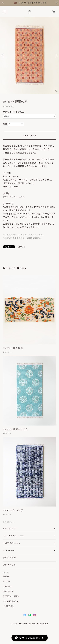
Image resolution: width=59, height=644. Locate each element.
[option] (29, 55)
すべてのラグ (9, 529)
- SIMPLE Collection (13, 536)
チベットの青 (9, 558)
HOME (6, 577)
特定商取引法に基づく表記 (38, 624)
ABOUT (7, 582)
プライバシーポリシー (19, 624)
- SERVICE (8, 606)
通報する (22, 247)
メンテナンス (9, 565)
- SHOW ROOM (11, 601)
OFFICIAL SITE (11, 596)
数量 (5, 124)
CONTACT (8, 591)
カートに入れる (29, 136)
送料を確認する (34, 238)
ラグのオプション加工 (14, 112)
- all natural (9, 551)
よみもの (7, 587)
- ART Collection (11, 543)
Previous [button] (3, 55)
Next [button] (56, 55)
